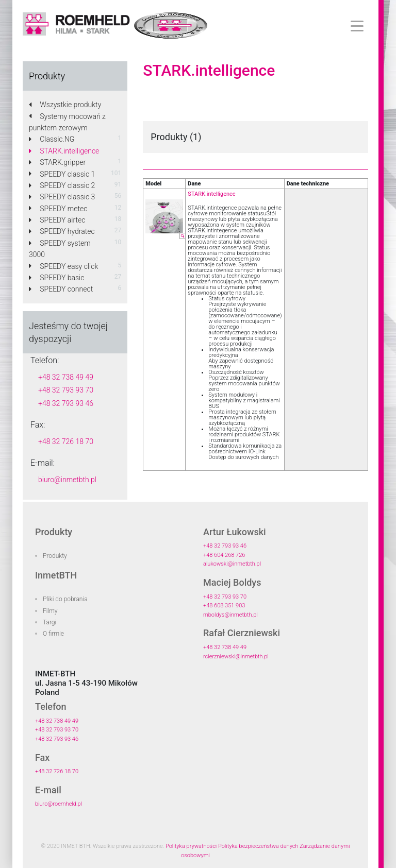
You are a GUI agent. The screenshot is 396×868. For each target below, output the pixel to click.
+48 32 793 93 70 (66, 390)
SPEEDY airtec (57, 220)
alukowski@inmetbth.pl (232, 564)
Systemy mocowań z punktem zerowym (67, 122)
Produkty (55, 556)
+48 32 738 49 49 (66, 377)
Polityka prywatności (191, 846)
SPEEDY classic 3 (62, 197)
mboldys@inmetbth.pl (230, 615)
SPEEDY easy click (63, 266)
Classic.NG (52, 139)
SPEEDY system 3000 (60, 249)
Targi (49, 622)
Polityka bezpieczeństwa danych (258, 846)
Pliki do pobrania (65, 599)
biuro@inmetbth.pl (67, 480)
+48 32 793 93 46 (66, 403)
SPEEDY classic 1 (62, 174)
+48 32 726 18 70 (66, 441)
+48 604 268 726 (224, 555)
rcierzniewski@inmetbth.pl (236, 657)
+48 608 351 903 (224, 606)
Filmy (50, 611)
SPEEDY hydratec (62, 231)
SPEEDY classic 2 (62, 185)
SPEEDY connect (61, 289)
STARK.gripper (57, 162)
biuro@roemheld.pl (59, 804)
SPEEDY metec (58, 209)
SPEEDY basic (56, 278)
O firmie (53, 634)
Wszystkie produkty (65, 105)
